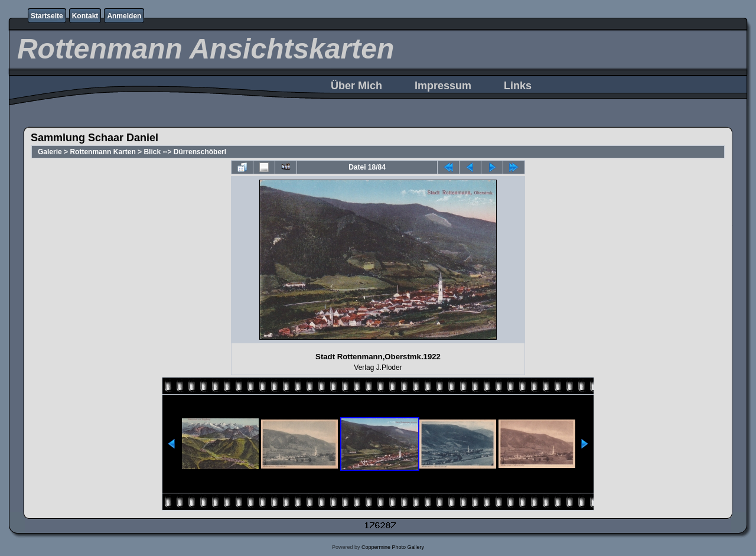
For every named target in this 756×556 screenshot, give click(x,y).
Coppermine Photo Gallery (393, 547)
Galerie (50, 152)
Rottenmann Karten (102, 152)
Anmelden (124, 16)
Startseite (47, 16)
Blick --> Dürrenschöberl (185, 152)
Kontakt (85, 16)
